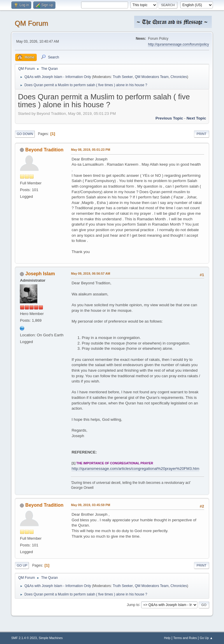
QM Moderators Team (152, 77)
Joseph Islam (40, 274)
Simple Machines (51, 638)
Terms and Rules (185, 638)
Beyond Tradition (44, 150)
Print (202, 134)
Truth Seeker (123, 77)
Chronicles (179, 77)
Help (167, 638)
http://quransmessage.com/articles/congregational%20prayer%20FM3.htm (135, 469)
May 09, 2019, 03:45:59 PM (90, 505)
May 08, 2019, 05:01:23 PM (90, 150)
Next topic (196, 118)
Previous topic (169, 118)
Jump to (133, 605)
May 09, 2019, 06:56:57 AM (90, 273)
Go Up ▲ (206, 638)
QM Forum (31, 23)
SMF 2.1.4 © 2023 (24, 638)
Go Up (22, 565)
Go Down (25, 134)
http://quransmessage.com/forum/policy (178, 44)
